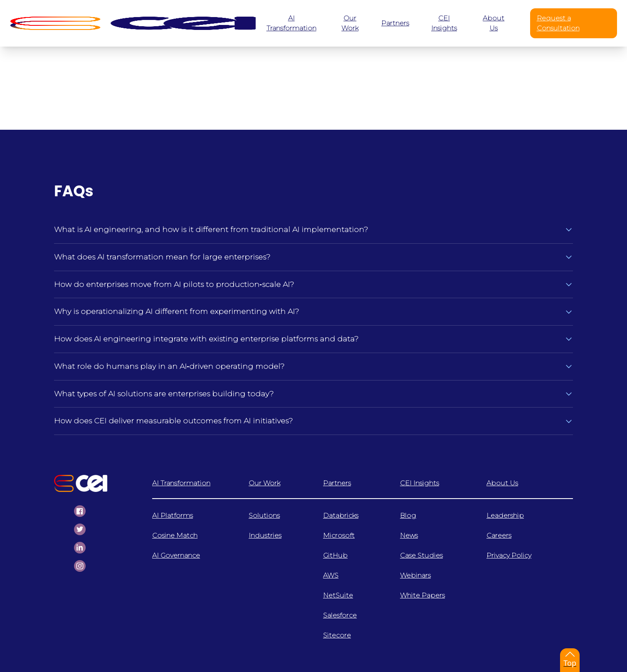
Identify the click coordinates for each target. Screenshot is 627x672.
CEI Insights (420, 483)
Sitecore (337, 635)
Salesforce (340, 615)
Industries (265, 535)
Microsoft (339, 535)
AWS (331, 575)
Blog (408, 515)
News (409, 535)
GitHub (335, 555)
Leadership (505, 515)
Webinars (415, 575)
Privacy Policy (509, 555)
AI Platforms (173, 515)
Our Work (264, 483)
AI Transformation (181, 483)
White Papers (422, 595)
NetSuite (338, 595)
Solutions (264, 515)
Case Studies (421, 555)
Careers (499, 535)
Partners (337, 483)
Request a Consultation (558, 23)
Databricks (341, 515)
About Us (502, 483)
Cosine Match (175, 535)
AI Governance (176, 555)
